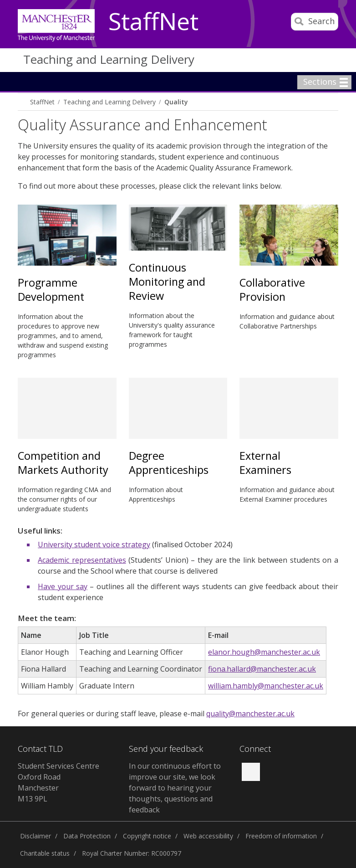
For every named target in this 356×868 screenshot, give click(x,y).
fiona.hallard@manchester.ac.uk (262, 669)
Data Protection (87, 836)
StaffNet (153, 22)
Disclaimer (36, 836)
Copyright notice (147, 836)
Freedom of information (281, 836)
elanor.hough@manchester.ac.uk (264, 652)
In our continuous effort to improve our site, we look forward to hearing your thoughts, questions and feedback (175, 788)
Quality (176, 102)
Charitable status (45, 853)
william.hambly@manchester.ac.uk (266, 686)
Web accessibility (208, 836)
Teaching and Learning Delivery (109, 59)
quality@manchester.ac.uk (250, 714)
